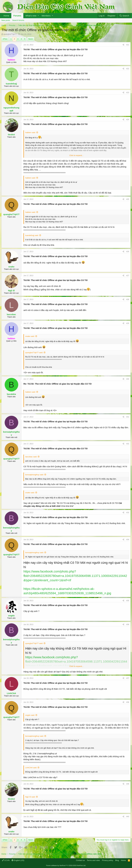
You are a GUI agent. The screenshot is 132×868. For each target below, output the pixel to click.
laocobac (11, 314)
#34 (128, 540)
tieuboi (11, 134)
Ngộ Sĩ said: (30, 797)
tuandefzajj (11, 84)
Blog (117, 860)
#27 (128, 276)
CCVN (6, 860)
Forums (17, 16)
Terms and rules (93, 860)
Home (6, 16)
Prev (5, 39)
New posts (6, 20)
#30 (128, 379)
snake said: (30, 336)
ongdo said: (30, 715)
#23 (128, 93)
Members (46, 16)
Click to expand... (76, 155)
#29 (128, 323)
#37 (128, 678)
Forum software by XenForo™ (66, 865)
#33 (128, 513)
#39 (128, 784)
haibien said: (30, 132)
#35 (128, 601)
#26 (128, 252)
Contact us (80, 860)
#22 (128, 69)
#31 (128, 417)
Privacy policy (107, 860)
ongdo (11, 616)
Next (30, 39)
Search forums (18, 20)
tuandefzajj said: (32, 235)
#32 (128, 444)
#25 (128, 199)
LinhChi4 (11, 693)
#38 (128, 702)
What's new (31, 16)
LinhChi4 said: (31, 768)
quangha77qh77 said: (34, 353)
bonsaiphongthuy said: (34, 475)
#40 (128, 817)
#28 (128, 299)
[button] (38, 16)
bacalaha (11, 394)
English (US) (18, 860)
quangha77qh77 (10, 34)
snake (11, 267)
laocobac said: (31, 457)
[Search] (124, 16)
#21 (128, 45)
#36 (128, 625)
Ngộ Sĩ (11, 290)
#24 (128, 120)
